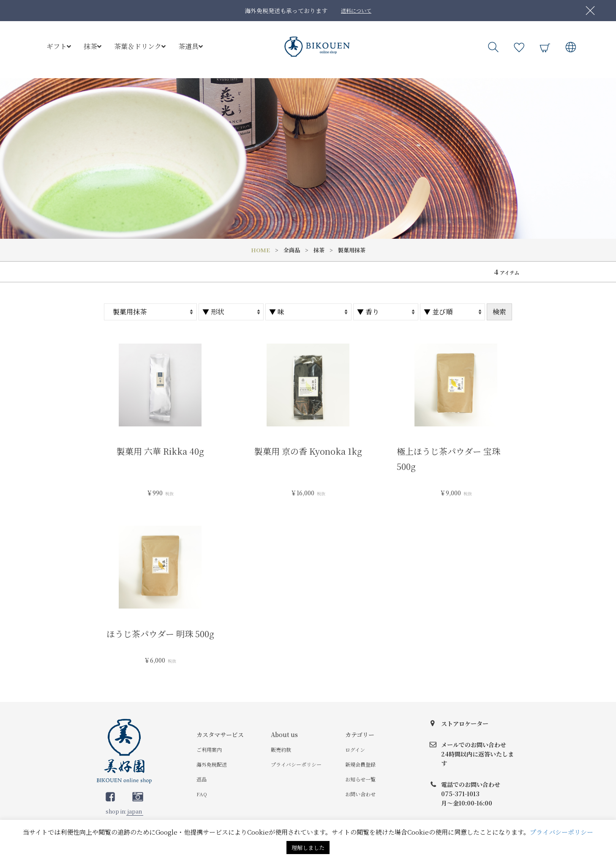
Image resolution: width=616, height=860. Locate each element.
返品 (202, 779)
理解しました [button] (308, 848)
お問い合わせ (360, 794)
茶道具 (191, 46)
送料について (356, 10)
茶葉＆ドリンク (140, 46)
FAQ (202, 794)
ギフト (59, 46)
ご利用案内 (209, 749)
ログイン (355, 749)
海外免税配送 (212, 764)
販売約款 (281, 749)
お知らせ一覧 (360, 779)
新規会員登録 (360, 764)
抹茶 (93, 46)
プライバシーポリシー (296, 764)
